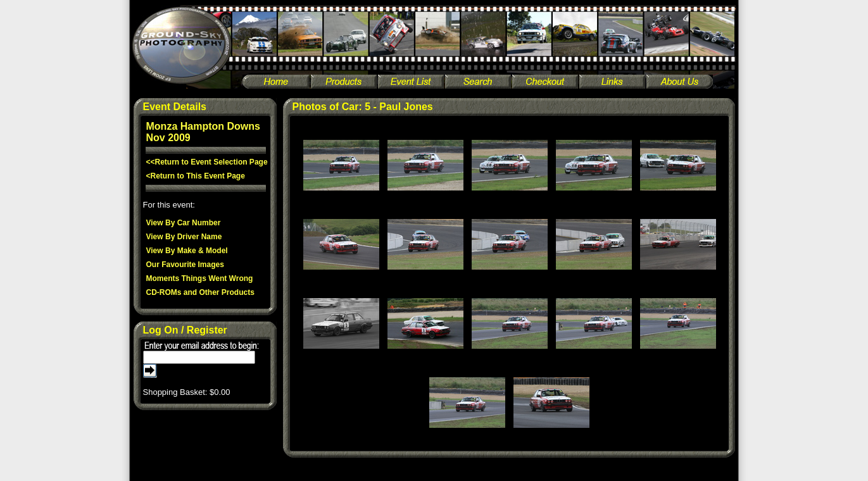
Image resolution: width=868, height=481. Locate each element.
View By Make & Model (187, 251)
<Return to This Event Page (196, 176)
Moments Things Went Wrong (200, 278)
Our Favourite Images (185, 265)
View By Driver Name (184, 237)
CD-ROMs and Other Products (200, 292)
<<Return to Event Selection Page (207, 162)
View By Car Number (184, 223)
